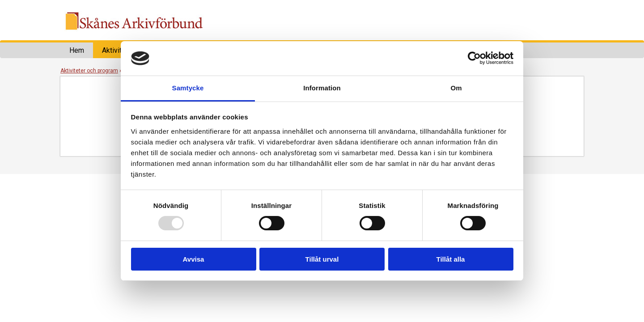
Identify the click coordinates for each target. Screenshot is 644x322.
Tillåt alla (451, 259)
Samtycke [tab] (188, 88)
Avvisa (194, 259)
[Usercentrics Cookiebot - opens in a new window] (474, 58)
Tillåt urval (322, 259)
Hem (77, 50)
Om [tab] (456, 88)
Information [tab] (322, 88)
